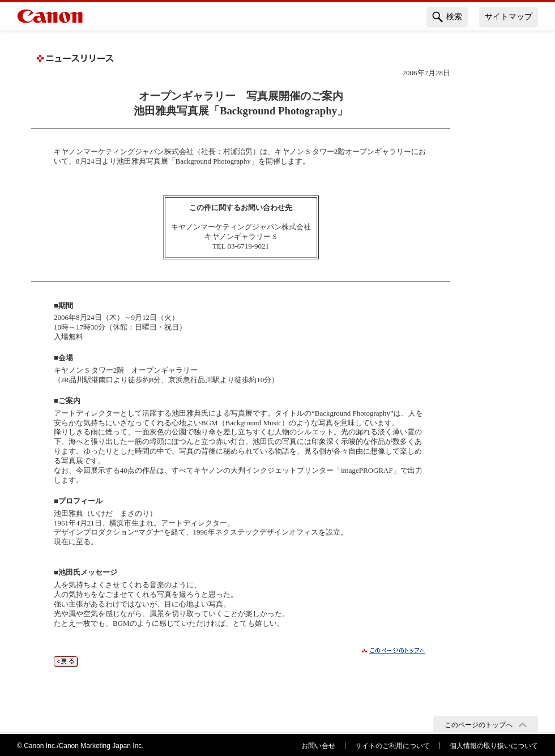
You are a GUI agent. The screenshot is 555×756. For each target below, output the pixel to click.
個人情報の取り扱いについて (494, 746)
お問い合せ (318, 746)
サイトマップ (509, 16)
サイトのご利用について (392, 746)
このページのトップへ (479, 725)
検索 (447, 17)
